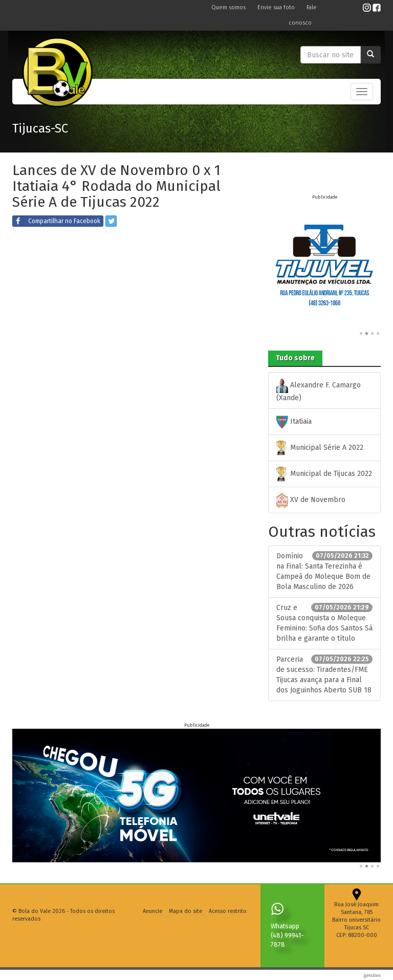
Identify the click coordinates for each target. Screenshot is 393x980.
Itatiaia (294, 422)
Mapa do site (185, 911)
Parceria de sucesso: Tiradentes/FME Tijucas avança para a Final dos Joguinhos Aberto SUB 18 (324, 674)
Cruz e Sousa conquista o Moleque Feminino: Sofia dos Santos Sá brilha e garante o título (324, 623)
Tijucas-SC (40, 128)
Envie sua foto (277, 7)
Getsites (372, 975)
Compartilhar (57, 221)
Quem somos (229, 7)
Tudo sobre (295, 358)
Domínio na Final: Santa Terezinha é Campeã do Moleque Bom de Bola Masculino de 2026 (324, 571)
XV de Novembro (311, 500)
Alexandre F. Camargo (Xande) (319, 390)
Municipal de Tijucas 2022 (324, 474)
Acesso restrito (228, 911)
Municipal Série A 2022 (320, 448)
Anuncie (152, 911)
